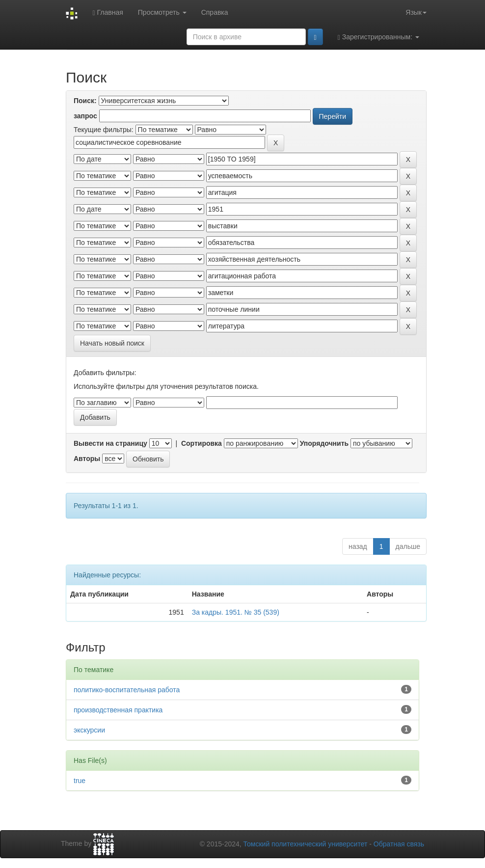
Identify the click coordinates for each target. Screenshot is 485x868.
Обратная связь (399, 844)
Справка (215, 12)
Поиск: (85, 101)
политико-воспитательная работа (127, 690)
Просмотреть (162, 12)
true (80, 781)
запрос (85, 116)
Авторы (87, 459)
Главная (108, 13)
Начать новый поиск (112, 343)
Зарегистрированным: (378, 37)
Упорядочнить (324, 443)
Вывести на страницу (110, 443)
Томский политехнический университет (306, 844)
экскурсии (89, 730)
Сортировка (202, 443)
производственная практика (118, 710)
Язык (416, 12)
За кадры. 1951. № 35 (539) (236, 612)
